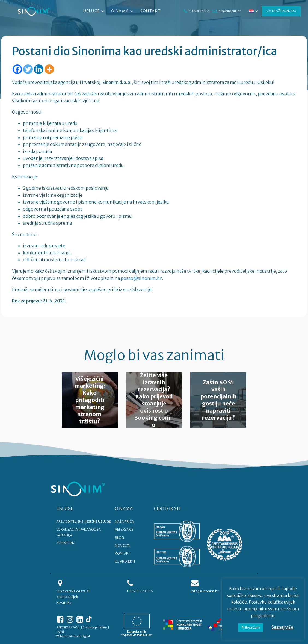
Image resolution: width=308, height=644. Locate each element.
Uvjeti (60, 632)
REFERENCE (124, 529)
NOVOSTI (122, 546)
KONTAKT (123, 553)
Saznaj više (282, 627)
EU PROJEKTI (125, 561)
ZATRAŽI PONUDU (282, 11)
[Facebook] (17, 69)
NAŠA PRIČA (124, 521)
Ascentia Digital (80, 636)
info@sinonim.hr (229, 11)
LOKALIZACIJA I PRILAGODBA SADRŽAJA (79, 532)
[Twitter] (28, 69)
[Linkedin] (39, 69)
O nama (123, 11)
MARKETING (66, 543)
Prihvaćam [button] (251, 627)
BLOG (119, 538)
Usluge (94, 11)
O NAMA (124, 508)
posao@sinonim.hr (141, 278)
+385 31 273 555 (199, 11)
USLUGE (65, 508)
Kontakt (150, 11)
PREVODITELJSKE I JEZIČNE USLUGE (84, 521)
